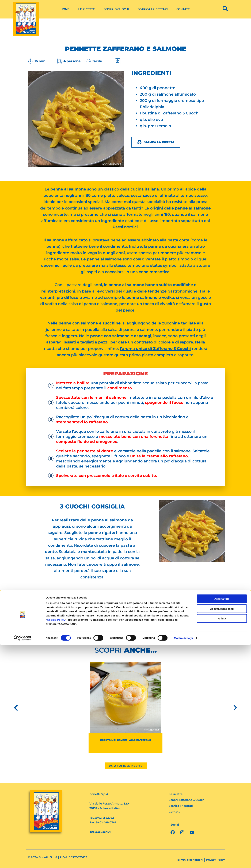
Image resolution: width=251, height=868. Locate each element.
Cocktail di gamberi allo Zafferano (125, 740)
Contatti (183, 9)
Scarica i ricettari (153, 9)
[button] (16, 708)
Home (65, 9)
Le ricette (87, 9)
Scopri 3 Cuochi (116, 9)
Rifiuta (222, 842)
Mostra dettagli (183, 861)
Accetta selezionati (222, 832)
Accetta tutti (222, 822)
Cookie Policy (56, 843)
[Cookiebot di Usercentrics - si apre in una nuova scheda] (23, 861)
